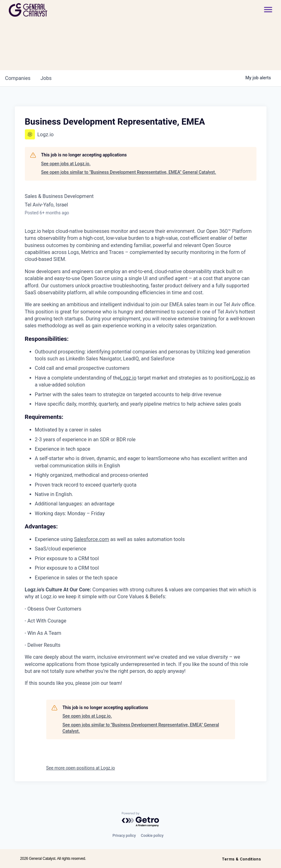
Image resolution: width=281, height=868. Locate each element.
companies (18, 78)
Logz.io (128, 378)
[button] (265, 10)
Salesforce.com (91, 539)
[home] (51, 10)
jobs (46, 78)
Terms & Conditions (241, 859)
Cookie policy (152, 836)
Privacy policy (124, 836)
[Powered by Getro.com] (141, 820)
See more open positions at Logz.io (81, 768)
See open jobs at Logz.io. (66, 164)
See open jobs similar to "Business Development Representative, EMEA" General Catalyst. (129, 172)
